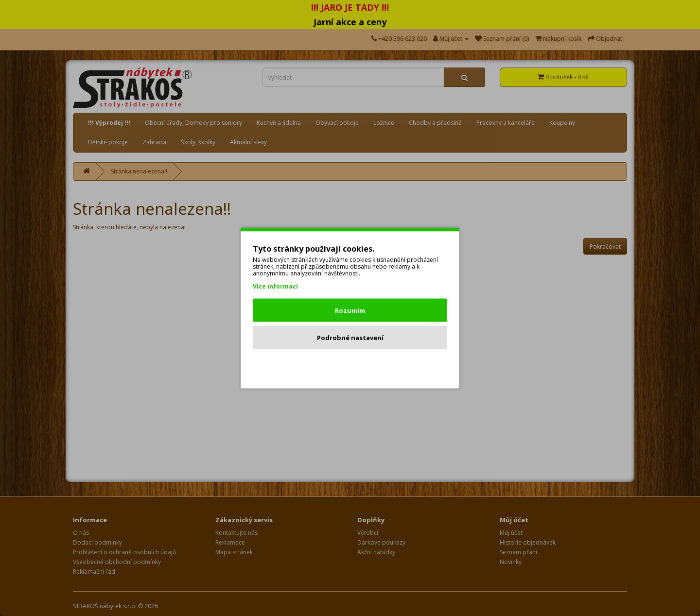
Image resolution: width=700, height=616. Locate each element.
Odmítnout (350, 365)
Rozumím (350, 310)
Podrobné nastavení (350, 338)
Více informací (275, 286)
